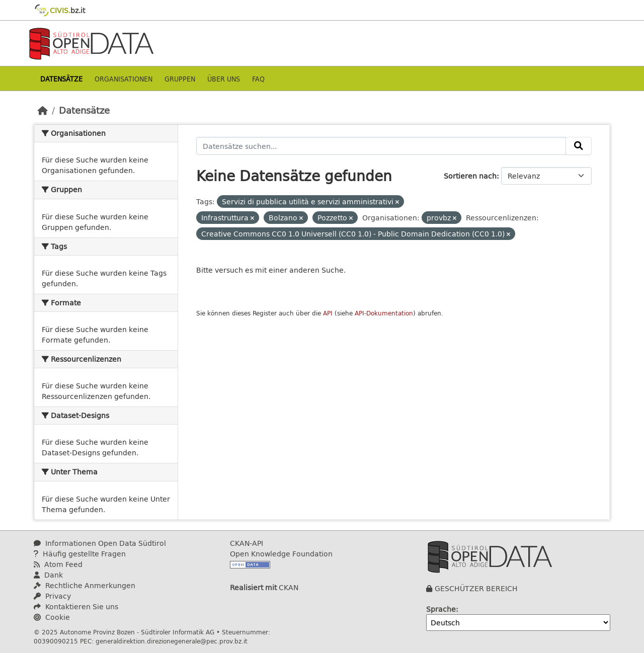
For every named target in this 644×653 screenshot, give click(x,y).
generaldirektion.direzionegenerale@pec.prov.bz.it (172, 641)
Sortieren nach (470, 176)
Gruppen (180, 79)
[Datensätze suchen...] (381, 146)
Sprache (441, 609)
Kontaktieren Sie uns (76, 606)
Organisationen (124, 79)
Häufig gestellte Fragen (80, 554)
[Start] (43, 110)
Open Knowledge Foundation (281, 554)
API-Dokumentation (384, 313)
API (328, 313)
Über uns (224, 79)
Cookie (52, 617)
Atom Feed (58, 564)
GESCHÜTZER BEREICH (476, 588)
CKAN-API (247, 543)
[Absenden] (579, 146)
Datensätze (61, 79)
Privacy (52, 596)
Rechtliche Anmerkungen (85, 585)
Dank (48, 575)
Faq (258, 79)
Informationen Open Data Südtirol (100, 543)
